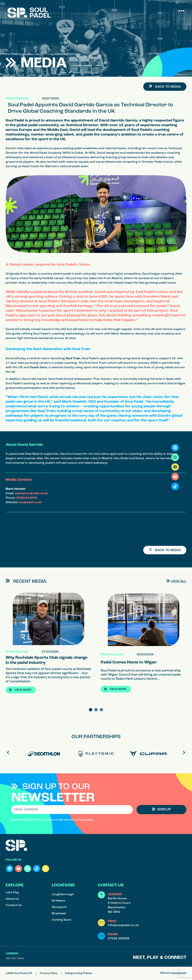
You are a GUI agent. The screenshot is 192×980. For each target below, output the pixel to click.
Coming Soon (61, 920)
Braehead (59, 914)
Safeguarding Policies (79, 973)
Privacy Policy (49, 973)
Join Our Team (15, 958)
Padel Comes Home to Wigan (129, 662)
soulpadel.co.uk (30, 502)
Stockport (59, 907)
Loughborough (63, 894)
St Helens (58, 901)
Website (173, 973)
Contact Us (14, 905)
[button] (181, 11)
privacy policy (85, 820)
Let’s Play (12, 893)
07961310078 (27, 498)
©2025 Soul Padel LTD (19, 973)
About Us (12, 899)
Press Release (17, 99)
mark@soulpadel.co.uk (31, 493)
